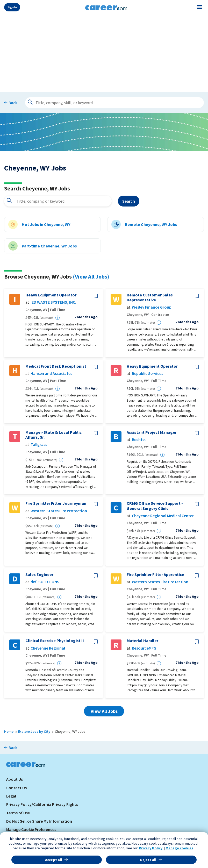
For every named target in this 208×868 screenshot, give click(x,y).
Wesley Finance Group (152, 307)
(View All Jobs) (91, 276)
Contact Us (16, 788)
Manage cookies (179, 848)
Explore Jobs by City (34, 731)
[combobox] (58, 201)
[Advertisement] (104, 52)
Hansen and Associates (51, 373)
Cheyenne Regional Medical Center (163, 516)
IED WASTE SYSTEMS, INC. (53, 302)
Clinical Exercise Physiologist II (55, 641)
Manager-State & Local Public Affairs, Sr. (53, 435)
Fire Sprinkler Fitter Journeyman (56, 503)
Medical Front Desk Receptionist (56, 366)
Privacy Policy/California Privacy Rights (42, 804)
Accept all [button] (53, 860)
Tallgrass (39, 444)
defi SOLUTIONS (45, 582)
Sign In (12, 7)
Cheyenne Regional (48, 648)
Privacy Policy (151, 848)
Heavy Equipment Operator (51, 295)
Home (9, 731)
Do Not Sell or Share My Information (39, 821)
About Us (15, 779)
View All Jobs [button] (104, 711)
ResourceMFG (144, 648)
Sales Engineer (39, 575)
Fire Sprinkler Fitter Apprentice (155, 575)
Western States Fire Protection (59, 511)
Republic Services (148, 373)
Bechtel (139, 440)
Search (129, 201)
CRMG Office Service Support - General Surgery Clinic (155, 506)
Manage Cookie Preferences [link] (31, 829)
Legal (11, 796)
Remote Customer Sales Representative (150, 297)
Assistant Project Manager (152, 432)
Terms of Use (18, 813)
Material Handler (142, 641)
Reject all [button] (148, 860)
